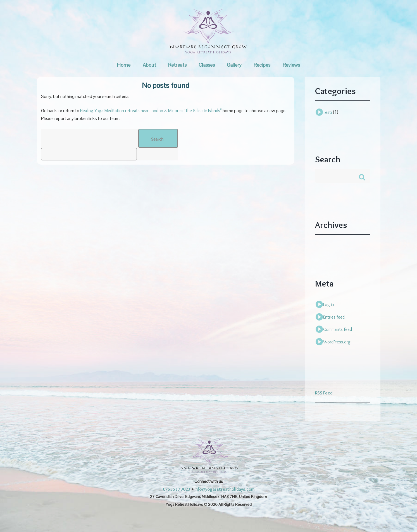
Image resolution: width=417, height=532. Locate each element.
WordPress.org (337, 342)
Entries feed (334, 317)
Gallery (234, 65)
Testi (327, 112)
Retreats (177, 65)
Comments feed (338, 329)
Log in (329, 304)
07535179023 (177, 489)
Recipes (262, 65)
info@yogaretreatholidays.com (224, 489)
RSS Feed (324, 393)
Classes (207, 65)
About (149, 65)
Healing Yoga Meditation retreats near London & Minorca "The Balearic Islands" (151, 111)
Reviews (291, 65)
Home (124, 65)
